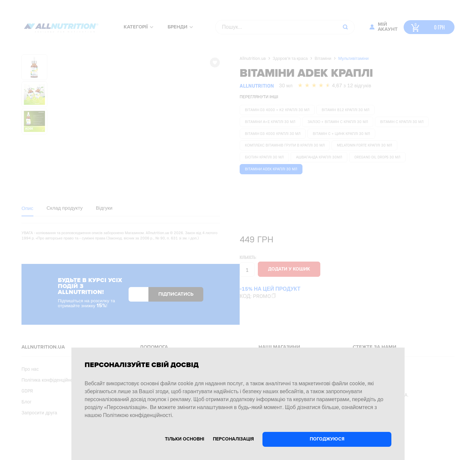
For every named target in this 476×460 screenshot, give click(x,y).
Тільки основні (185, 439)
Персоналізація (233, 439)
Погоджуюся (327, 439)
